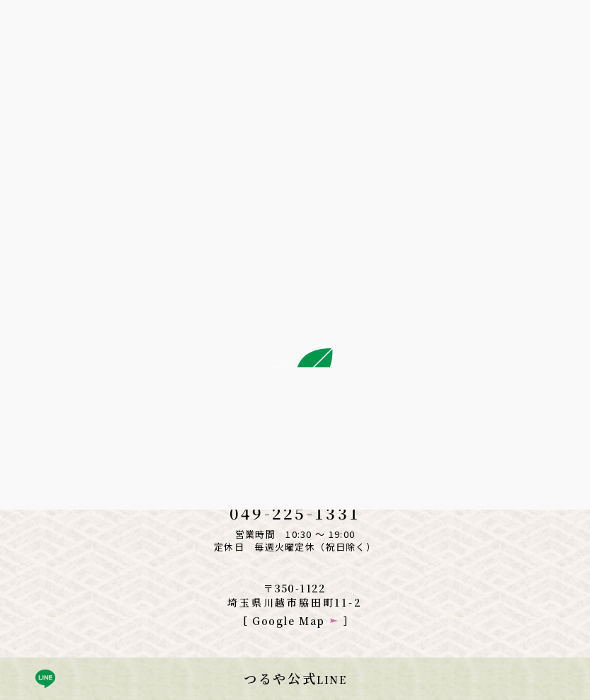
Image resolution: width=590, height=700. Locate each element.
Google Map (289, 621)
